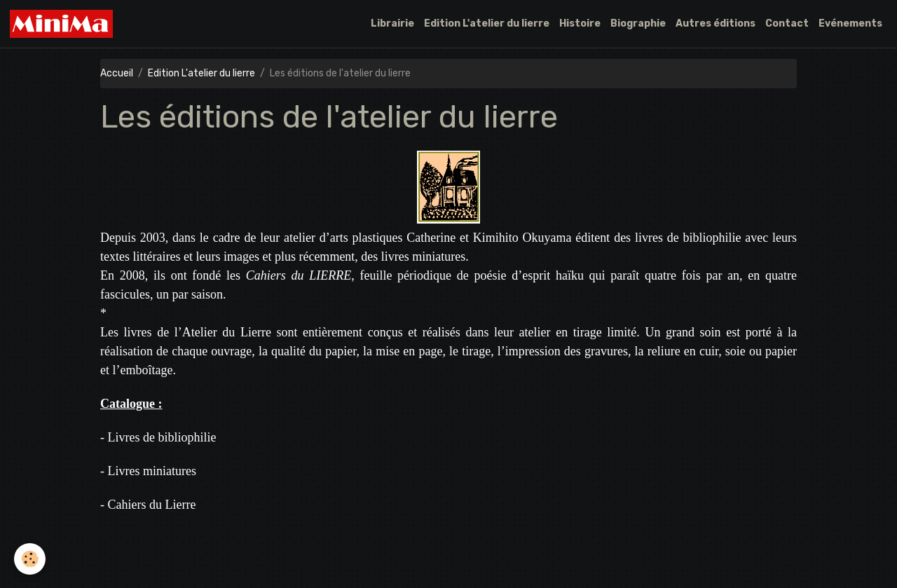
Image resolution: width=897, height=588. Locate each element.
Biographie (638, 23)
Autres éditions (715, 23)
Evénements (850, 23)
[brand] (64, 24)
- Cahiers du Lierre (148, 505)
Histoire (580, 23)
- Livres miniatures (148, 471)
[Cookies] (30, 559)
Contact (787, 23)
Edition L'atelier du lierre (487, 23)
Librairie (392, 23)
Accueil (117, 73)
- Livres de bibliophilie (158, 437)
